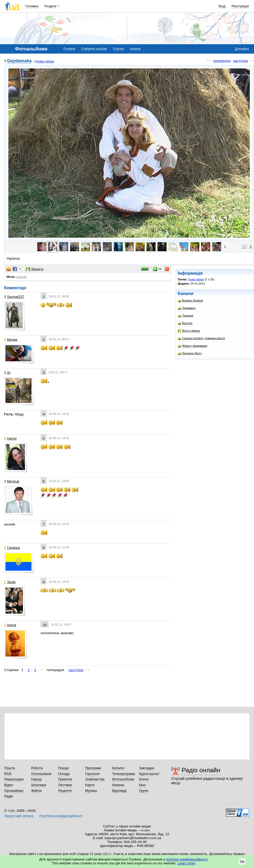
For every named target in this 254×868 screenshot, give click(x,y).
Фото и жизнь (189, 331)
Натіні (10, 438)
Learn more (186, 863)
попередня (222, 61)
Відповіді (119, 791)
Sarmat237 (14, 297)
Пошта (9, 768)
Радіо (9, 796)
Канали (135, 49)
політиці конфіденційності (187, 859)
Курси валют (149, 774)
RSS (8, 774)
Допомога (242, 49)
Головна (32, 6)
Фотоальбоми (123, 779)
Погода (64, 774)
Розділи (50, 6)
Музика (91, 791)
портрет (22, 277)
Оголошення (41, 774)
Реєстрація (240, 6)
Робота (37, 768)
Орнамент (187, 308)
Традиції (186, 316)
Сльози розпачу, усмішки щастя (201, 338)
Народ (36, 779)
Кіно (142, 785)
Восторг (185, 323)
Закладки (147, 768)
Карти (90, 785)
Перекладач (14, 779)
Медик (11, 340)
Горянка (12, 548)
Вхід (222, 6)
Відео (9, 785)
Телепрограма (124, 774)
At (7, 373)
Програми (93, 768)
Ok (242, 862)
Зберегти (35, 269)
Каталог (119, 768)
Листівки (65, 785)
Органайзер (14, 791)
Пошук (63, 768)
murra (10, 625)
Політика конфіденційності (61, 816)
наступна (240, 61)
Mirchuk (12, 481)
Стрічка (118, 49)
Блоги (144, 779)
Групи (144, 791)
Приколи (65, 779)
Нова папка (45, 61)
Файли (37, 791)
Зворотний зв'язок (19, 816)
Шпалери (39, 785)
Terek (10, 582)
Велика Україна (190, 301)
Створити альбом (94, 49)
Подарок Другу (190, 353)
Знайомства (95, 779)
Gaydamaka (19, 61)
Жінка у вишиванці (193, 346)
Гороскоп (92, 774)
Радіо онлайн (201, 770)
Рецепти (65, 791)
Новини (118, 785)
